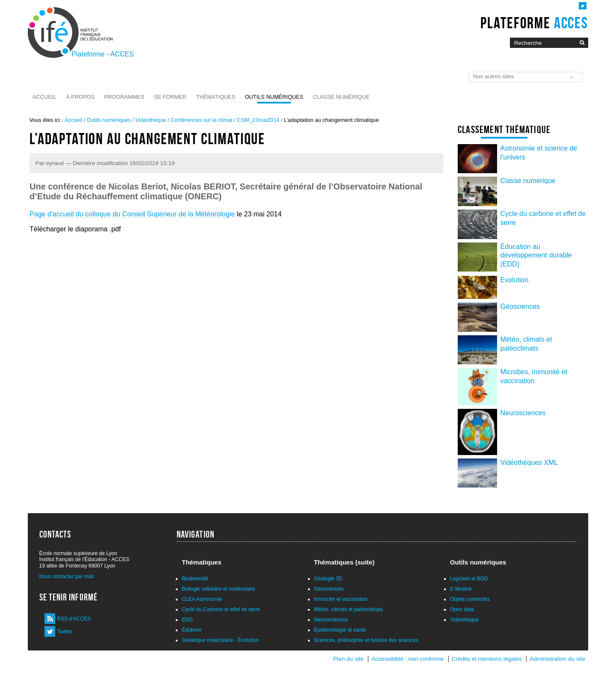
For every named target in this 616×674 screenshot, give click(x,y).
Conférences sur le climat (201, 120)
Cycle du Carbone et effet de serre (221, 609)
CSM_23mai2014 (258, 120)
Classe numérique (341, 97)
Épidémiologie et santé (340, 630)
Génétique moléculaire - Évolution (220, 640)
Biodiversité (195, 579)
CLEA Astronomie (202, 599)
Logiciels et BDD (469, 579)
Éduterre (192, 630)
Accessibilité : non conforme (407, 659)
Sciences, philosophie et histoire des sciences (366, 640)
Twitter (65, 632)
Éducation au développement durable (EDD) (536, 256)
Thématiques (215, 97)
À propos (80, 97)
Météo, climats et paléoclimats (348, 609)
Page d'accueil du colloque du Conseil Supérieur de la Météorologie (132, 214)
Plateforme (534, 23)
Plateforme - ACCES (103, 54)
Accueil (44, 97)
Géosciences (520, 306)
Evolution (515, 280)
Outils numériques (274, 97)
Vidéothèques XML (529, 463)
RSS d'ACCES (74, 619)
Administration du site (557, 659)
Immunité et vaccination (341, 599)
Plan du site (348, 659)
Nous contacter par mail (67, 576)
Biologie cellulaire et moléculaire (218, 589)
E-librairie (461, 589)
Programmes (124, 97)
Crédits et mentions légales (487, 659)
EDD (187, 620)
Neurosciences (523, 413)
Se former (170, 97)
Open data (462, 609)
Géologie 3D (328, 579)
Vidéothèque (151, 120)
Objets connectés (470, 599)
